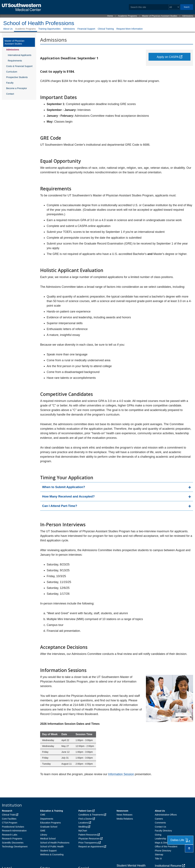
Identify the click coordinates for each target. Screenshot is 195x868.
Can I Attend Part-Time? (60, 506)
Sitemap (159, 855)
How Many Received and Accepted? (68, 496)
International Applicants (20, 55)
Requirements (15, 61)
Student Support (48, 851)
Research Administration (14, 831)
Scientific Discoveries (13, 843)
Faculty (10, 83)
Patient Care (85, 811)
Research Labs (10, 835)
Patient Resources (88, 835)
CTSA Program (10, 823)
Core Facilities (9, 819)
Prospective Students (17, 77)
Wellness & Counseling (52, 855)
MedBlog (83, 827)
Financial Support (86, 29)
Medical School (48, 839)
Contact (10, 94)
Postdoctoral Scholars (13, 827)
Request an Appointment (91, 847)
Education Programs (50, 823)
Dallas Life (180, 840)
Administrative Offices (166, 815)
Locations (83, 823)
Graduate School (49, 827)
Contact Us (160, 827)
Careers (159, 819)
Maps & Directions (164, 843)
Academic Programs (127, 16)
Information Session (121, 774)
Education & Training (52, 811)
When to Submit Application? (64, 487)
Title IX (158, 859)
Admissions (188, 16)
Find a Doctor (85, 819)
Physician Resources (89, 839)
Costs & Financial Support (19, 66)
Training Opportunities (49, 29)
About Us (8, 29)
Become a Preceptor (17, 88)
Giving (158, 835)
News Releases (125, 815)
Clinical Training (106, 29)
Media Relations (125, 819)
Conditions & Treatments (91, 815)
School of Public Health (52, 847)
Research (7, 811)
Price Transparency (88, 843)
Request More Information (130, 29)
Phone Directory (163, 851)
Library (44, 835)
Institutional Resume (168, 866)
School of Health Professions (39, 23)
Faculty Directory (163, 831)
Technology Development (15, 847)
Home (110, 16)
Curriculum (12, 72)
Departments (47, 819)
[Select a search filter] (174, 7)
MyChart (83, 831)
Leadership (160, 839)
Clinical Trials (9, 815)
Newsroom (123, 811)
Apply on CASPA (168, 57)
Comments (160, 823)
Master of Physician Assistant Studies (160, 16)
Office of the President (166, 847)
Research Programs (12, 839)
